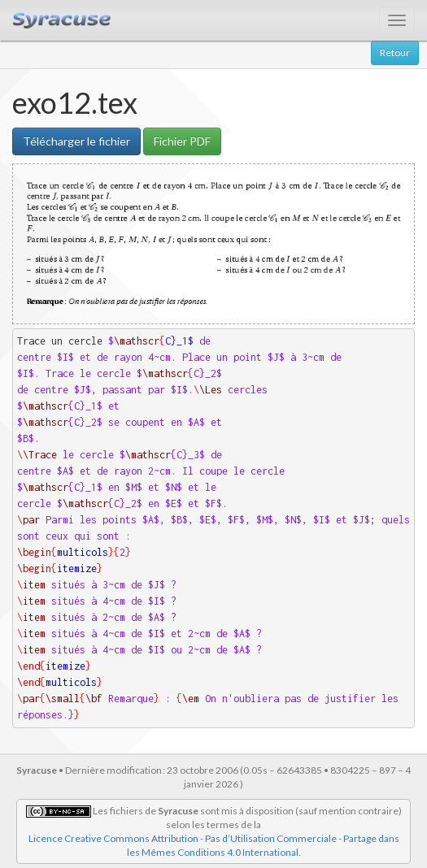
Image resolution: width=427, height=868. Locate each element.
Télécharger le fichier (76, 141)
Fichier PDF (182, 141)
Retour (395, 52)
